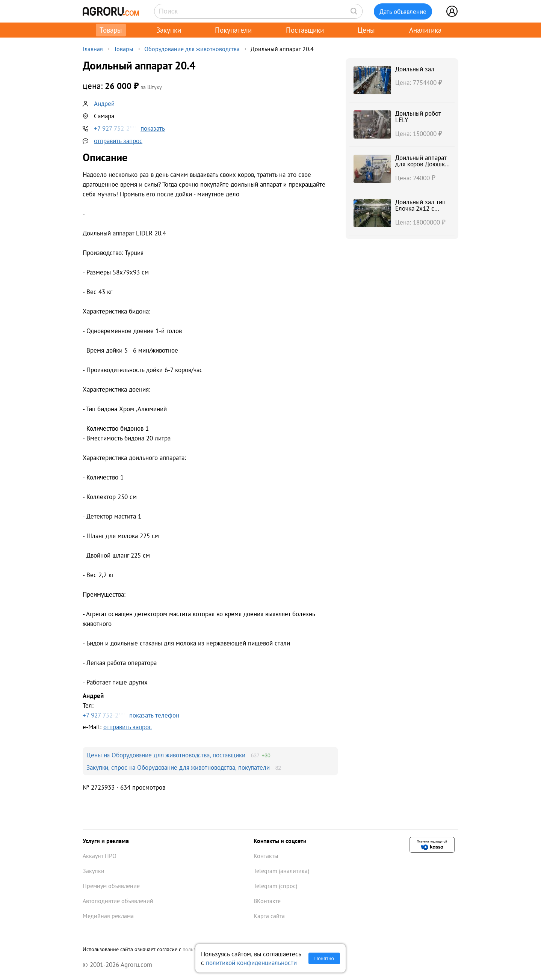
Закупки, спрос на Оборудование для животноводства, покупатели (178, 767)
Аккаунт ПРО (100, 856)
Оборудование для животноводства (192, 49)
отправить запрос (118, 141)
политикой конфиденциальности (251, 963)
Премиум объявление (111, 886)
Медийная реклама (108, 916)
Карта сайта (269, 916)
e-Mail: (117, 727)
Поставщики (305, 30)
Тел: (210, 706)
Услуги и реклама (106, 841)
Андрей (104, 103)
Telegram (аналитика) (281, 871)
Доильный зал (415, 69)
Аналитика (425, 30)
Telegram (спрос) (275, 886)
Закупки (169, 30)
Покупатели (233, 30)
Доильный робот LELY (418, 116)
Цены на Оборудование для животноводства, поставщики (166, 755)
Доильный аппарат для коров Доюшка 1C (421, 164)
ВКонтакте (267, 901)
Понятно (324, 958)
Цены (366, 30)
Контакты (266, 856)
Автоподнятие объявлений (118, 901)
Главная (93, 49)
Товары (111, 30)
